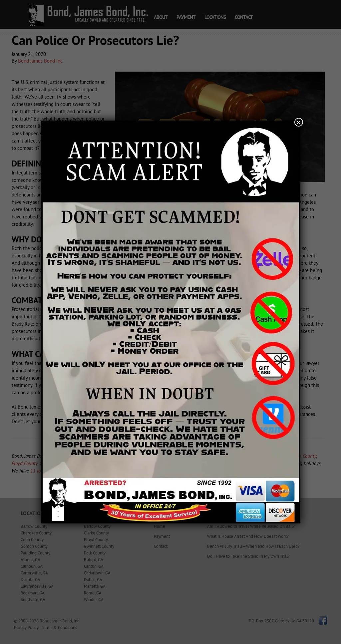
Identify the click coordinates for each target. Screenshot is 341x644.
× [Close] (298, 122)
